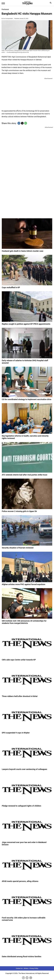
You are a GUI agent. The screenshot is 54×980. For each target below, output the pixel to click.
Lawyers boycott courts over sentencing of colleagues (24, 769)
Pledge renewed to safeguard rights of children (21, 806)
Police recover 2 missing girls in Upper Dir (19, 511)
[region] (27, 93)
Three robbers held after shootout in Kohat (20, 696)
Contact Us (19, 968)
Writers (26, 968)
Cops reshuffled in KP (11, 287)
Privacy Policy (34, 968)
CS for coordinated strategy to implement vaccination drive (26, 399)
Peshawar (5, 9)
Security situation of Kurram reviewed (18, 548)
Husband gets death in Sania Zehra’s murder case (23, 251)
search (51, 3)
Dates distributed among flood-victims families (22, 956)
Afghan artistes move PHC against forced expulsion (23, 584)
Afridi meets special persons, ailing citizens (20, 881)
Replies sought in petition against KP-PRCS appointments (26, 324)
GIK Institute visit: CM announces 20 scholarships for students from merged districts (24, 622)
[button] (19, 123)
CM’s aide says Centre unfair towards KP (19, 660)
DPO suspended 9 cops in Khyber (16, 733)
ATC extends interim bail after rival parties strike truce (24, 475)
